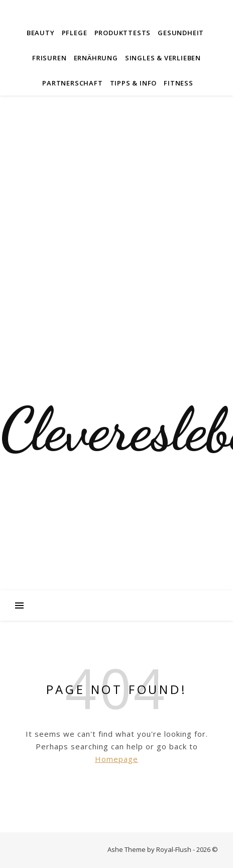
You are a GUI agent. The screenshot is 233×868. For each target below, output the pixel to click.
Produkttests (123, 33)
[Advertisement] (117, 217)
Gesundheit (181, 33)
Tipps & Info (134, 83)
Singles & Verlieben (163, 58)
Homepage (117, 759)
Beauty (41, 33)
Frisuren (49, 58)
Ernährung (96, 58)
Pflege (75, 33)
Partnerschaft (72, 83)
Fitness (179, 83)
